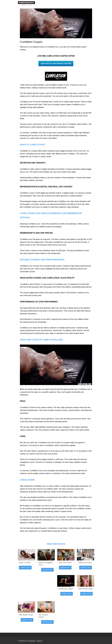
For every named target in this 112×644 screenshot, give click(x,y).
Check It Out (25, 568)
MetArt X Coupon (25, 563)
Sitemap (40, 641)
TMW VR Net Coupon (85, 589)
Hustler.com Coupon (85, 563)
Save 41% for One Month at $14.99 (56, 64)
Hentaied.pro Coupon (66, 589)
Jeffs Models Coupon (26, 615)
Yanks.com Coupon (65, 563)
